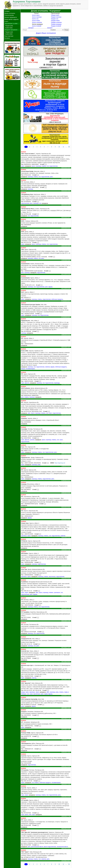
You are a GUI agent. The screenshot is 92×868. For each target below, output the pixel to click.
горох (23, 383)
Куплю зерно (36, 15)
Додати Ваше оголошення (46, 33)
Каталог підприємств (11, 17)
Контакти (7, 38)
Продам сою (55, 19)
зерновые (24, 536)
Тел (22, 164)
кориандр (57, 383)
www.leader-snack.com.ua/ (46, 111)
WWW (52, 463)
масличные (52, 576)
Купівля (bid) (9, 28)
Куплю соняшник (37, 22)
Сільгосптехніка (9, 15)
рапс (51, 177)
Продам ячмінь (55, 21)
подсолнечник (53, 166)
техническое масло (62, 847)
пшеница (38, 166)
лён (30, 815)
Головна (7, 11)
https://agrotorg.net (60, 463)
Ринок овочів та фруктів (11, 19)
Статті (6, 21)
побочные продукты (57, 299)
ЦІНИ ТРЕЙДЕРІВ (55, 53)
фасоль (27, 383)
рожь (39, 465)
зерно (23, 166)
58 (69, 147)
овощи (23, 692)
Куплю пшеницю (37, 17)
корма (46, 694)
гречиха (32, 440)
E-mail (42, 164)
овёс (29, 413)
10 (59, 147)
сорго (50, 413)
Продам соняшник (56, 22)
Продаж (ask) (9, 26)
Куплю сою (35, 19)
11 (63, 147)
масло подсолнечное (50, 847)
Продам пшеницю (56, 17)
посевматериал (30, 369)
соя (48, 166)
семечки (47, 367)
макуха (23, 369)
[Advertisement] (80, 36)
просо (33, 166)
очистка (34, 678)
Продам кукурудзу (56, 24)
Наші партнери (9, 36)
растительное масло (37, 847)
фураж (50, 287)
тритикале (57, 592)
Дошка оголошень (10, 13)
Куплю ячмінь (36, 21)
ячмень (44, 166)
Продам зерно (55, 15)
